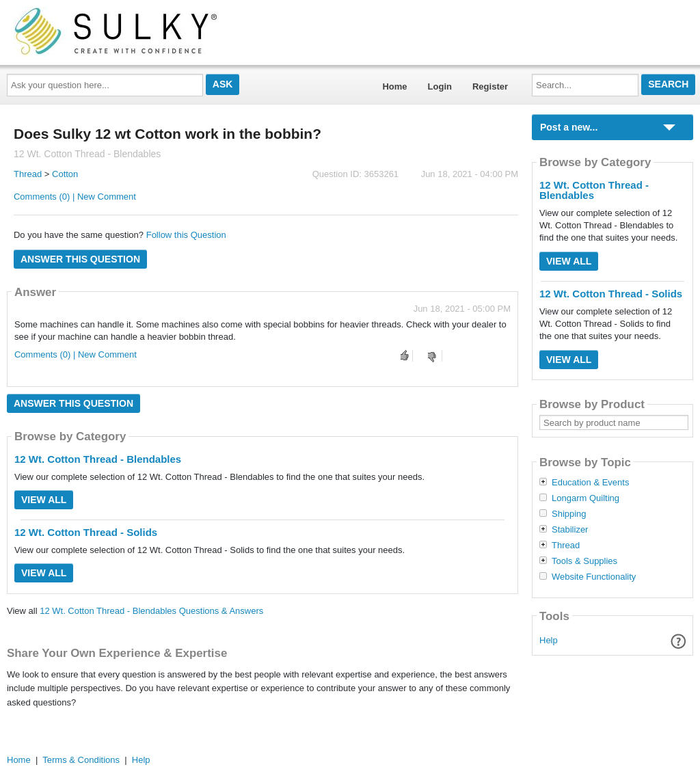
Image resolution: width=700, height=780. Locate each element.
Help (549, 640)
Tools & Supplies (584, 561)
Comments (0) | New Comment (75, 197)
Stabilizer (570, 530)
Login (440, 86)
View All (44, 500)
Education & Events (590, 483)
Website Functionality (594, 577)
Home (394, 86)
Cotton (65, 174)
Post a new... (569, 127)
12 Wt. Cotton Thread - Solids (86, 532)
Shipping (569, 514)
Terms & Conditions (81, 760)
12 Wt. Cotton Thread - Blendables (98, 459)
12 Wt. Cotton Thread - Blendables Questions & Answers (151, 611)
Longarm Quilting (585, 498)
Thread (28, 174)
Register (490, 86)
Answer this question (80, 259)
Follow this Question (186, 235)
